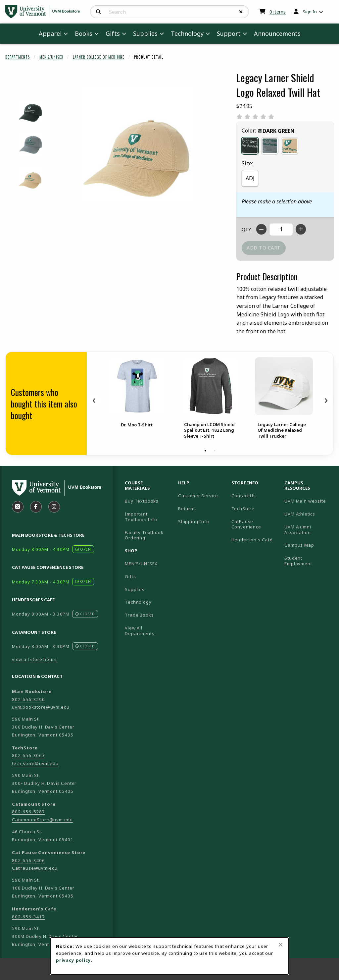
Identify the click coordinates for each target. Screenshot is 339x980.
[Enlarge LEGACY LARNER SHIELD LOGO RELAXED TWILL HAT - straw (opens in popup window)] (30, 177)
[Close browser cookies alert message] (281, 945)
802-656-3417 (28, 917)
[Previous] (94, 400)
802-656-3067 (28, 755)
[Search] (98, 12)
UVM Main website (308, 501)
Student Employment (308, 561)
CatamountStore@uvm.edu (42, 820)
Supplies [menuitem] (145, 33)
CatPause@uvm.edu (35, 868)
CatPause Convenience (246, 524)
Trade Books (139, 615)
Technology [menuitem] (187, 33)
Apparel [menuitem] (50, 33)
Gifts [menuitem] (113, 33)
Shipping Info (194, 521)
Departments (18, 57)
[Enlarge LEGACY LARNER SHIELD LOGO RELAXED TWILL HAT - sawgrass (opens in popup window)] (30, 145)
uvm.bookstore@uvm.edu (41, 707)
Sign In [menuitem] (310, 12)
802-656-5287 (28, 812)
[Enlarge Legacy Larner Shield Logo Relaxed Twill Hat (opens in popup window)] (138, 144)
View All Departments (140, 631)
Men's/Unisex (51, 57)
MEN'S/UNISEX (141, 564)
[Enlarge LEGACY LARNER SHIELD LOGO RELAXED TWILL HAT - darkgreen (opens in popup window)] (30, 112)
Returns (187, 509)
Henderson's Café (252, 540)
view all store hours (34, 659)
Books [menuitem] (84, 33)
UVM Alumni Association (308, 530)
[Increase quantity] (301, 229)
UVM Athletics (308, 514)
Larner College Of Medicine (99, 57)
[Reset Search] (241, 12)
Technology (138, 602)
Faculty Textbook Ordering (144, 535)
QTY (246, 229)
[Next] (326, 400)
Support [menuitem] (229, 33)
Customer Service (198, 496)
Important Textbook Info (141, 517)
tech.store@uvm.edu (35, 763)
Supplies (135, 589)
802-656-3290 (28, 699)
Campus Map (308, 545)
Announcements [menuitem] (277, 33)
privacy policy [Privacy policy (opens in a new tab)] (73, 960)
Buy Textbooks (142, 501)
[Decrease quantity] (261, 229)
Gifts (130, 576)
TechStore (243, 509)
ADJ (250, 178)
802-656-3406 (28, 860)
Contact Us (244, 496)
